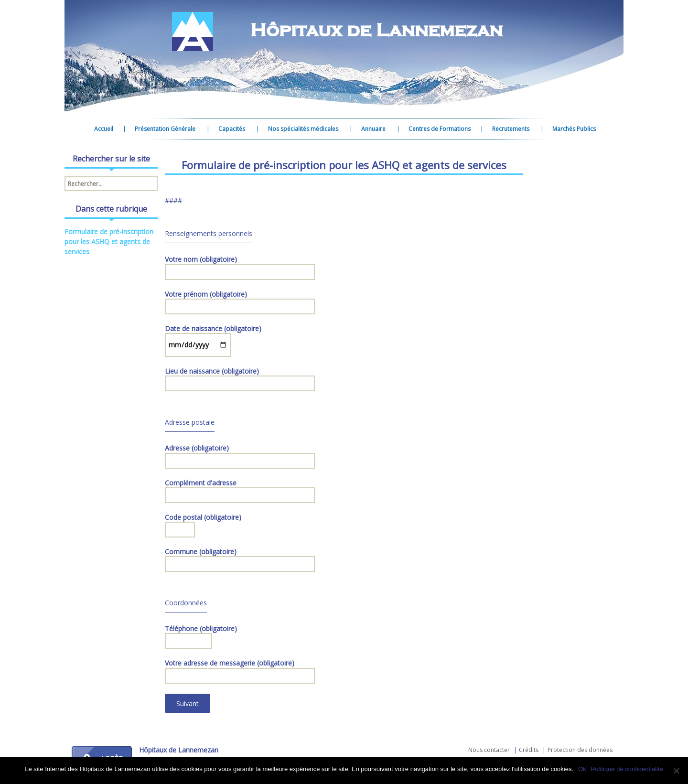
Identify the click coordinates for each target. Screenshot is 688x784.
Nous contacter (489, 750)
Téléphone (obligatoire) (201, 635)
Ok (582, 769)
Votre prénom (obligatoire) (240, 301)
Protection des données (580, 750)
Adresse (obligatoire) (240, 454)
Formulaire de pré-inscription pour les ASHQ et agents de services (109, 242)
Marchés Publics (574, 129)
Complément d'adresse (240, 489)
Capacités (232, 129)
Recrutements (511, 129)
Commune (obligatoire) (240, 558)
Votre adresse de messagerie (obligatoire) (240, 669)
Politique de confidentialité (627, 769)
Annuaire (373, 129)
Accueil (104, 129)
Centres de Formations (440, 129)
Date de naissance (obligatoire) (213, 337)
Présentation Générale (165, 129)
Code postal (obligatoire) (203, 524)
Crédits (529, 750)
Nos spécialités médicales (303, 129)
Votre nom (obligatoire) (240, 266)
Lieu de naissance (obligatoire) (240, 377)
